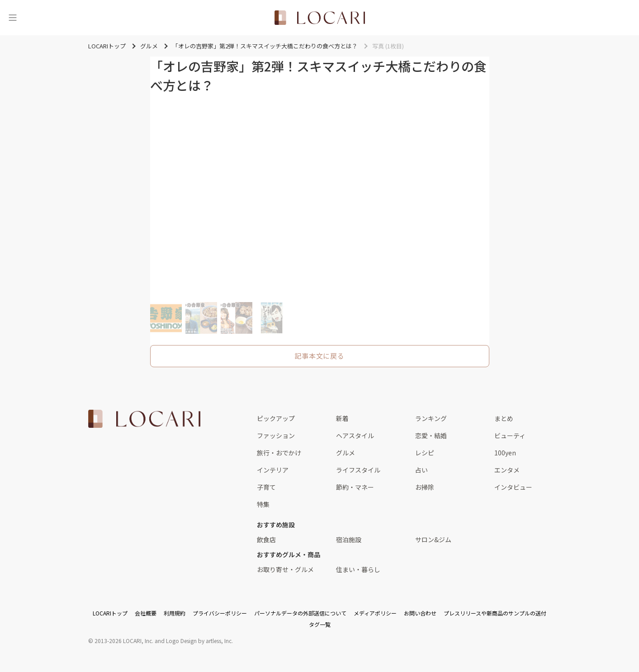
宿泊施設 (349, 539)
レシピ (425, 453)
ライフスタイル (358, 470)
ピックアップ (276, 418)
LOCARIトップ (110, 613)
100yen (505, 453)
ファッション (276, 435)
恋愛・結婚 (431, 435)
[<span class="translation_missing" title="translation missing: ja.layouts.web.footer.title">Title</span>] (144, 419)
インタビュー (513, 487)
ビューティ (510, 435)
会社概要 (146, 613)
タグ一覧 (320, 624)
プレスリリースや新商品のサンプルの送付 (495, 613)
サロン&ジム (433, 539)
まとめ (504, 418)
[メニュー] (13, 18)
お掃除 (425, 487)
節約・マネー (355, 487)
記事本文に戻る (319, 356)
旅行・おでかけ (279, 453)
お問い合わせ (420, 613)
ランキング (431, 418)
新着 (342, 418)
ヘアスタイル (355, 435)
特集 (263, 504)
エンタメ (507, 470)
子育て (266, 487)
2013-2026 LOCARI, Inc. (124, 641)
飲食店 (266, 539)
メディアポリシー (375, 613)
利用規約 (175, 613)
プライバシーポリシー (220, 613)
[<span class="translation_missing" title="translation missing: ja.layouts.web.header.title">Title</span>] (320, 18)
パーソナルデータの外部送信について (300, 613)
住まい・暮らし (358, 569)
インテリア (273, 470)
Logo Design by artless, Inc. (199, 641)
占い (421, 470)
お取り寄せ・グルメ (285, 569)
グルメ (346, 453)
